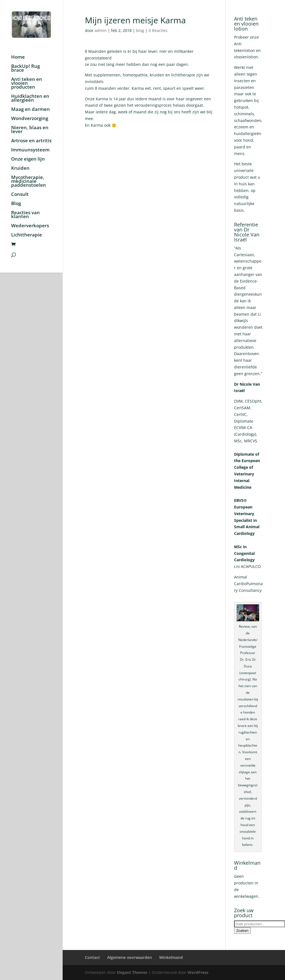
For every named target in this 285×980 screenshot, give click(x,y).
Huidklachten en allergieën (30, 99)
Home (18, 58)
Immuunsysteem (30, 150)
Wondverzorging (30, 119)
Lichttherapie (27, 235)
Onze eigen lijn (28, 159)
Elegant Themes (132, 972)
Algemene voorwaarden (130, 957)
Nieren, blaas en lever (30, 130)
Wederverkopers (30, 226)
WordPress (198, 972)
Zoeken (242, 931)
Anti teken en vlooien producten (27, 84)
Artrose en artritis (31, 141)
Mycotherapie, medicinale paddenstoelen (29, 182)
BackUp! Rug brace (25, 69)
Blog (16, 204)
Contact (92, 957)
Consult (20, 195)
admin (101, 30)
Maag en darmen (30, 110)
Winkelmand (171, 957)
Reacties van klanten (25, 215)
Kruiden (20, 169)
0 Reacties (158, 30)
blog (140, 30)
